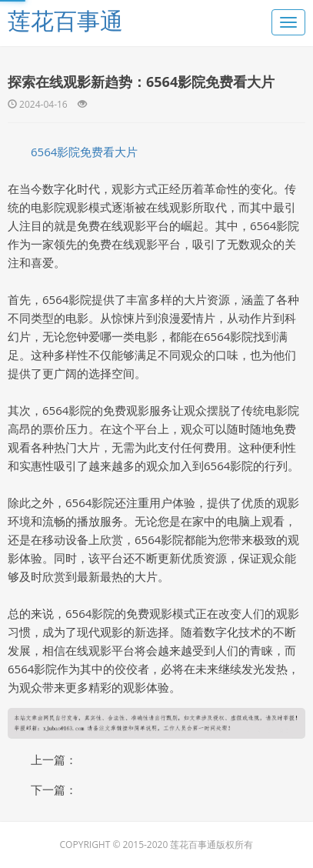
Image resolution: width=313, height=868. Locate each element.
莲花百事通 (65, 20)
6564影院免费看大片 (84, 152)
